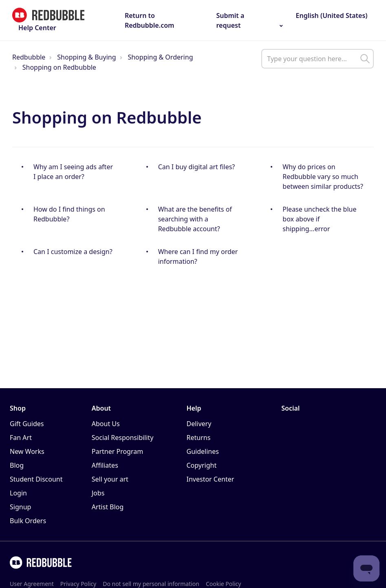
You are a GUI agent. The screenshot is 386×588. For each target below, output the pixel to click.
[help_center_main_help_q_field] (318, 59)
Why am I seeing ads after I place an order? (73, 172)
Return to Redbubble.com (150, 20)
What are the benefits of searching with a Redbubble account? (195, 219)
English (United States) (331, 15)
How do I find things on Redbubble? (69, 214)
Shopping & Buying (86, 57)
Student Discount (36, 479)
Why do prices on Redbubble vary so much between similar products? (323, 177)
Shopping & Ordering (160, 57)
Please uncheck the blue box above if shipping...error (319, 219)
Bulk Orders (28, 521)
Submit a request (230, 20)
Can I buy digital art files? (197, 167)
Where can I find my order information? (198, 256)
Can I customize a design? (73, 252)
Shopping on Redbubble (59, 67)
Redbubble (29, 57)
